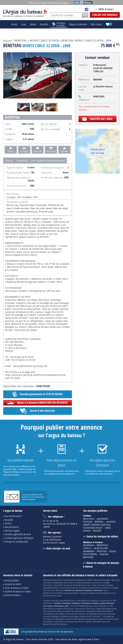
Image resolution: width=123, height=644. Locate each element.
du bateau (59, 24)
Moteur (9, 161)
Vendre (33, 24)
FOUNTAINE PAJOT (93, 528)
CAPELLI (87, 548)
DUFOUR (88, 522)
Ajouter (37, 411)
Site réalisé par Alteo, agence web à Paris (77, 639)
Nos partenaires (12, 527)
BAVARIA (99, 522)
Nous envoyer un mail (58, 548)
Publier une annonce (105, 15)
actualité (49, 614)
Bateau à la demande (78, 24)
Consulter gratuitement (38, 394)
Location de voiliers (13, 584)
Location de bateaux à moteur (18, 591)
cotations (94, 601)
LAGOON (111, 522)
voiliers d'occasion (95, 580)
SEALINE (104, 554)
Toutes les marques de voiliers (102, 536)
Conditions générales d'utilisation (19, 538)
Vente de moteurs (13, 595)
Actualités (44, 24)
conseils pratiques (51, 616)
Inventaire (22, 161)
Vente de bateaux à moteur (17, 588)
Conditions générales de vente (18, 534)
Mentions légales (12, 531)
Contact (8, 523)
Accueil (7, 41)
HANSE (87, 531)
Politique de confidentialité (16, 542)
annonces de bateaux (74, 580)
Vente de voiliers (12, 580)
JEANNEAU (102, 519)
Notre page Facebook (87, 9)
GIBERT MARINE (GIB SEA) (97, 525)
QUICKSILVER (101, 548)
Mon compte (96, 24)
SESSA (113, 551)
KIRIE (108, 528)
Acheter (14, 24)
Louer (24, 24)
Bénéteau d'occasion (64, 583)
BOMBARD (89, 551)
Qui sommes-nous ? (13, 516)
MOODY (97, 531)
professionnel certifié (53, 593)
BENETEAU (21, 41)
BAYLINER (88, 557)
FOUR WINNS (90, 554)
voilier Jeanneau (84, 583)
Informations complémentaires (48, 161)
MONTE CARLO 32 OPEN (44, 41)
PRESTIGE (102, 551)
